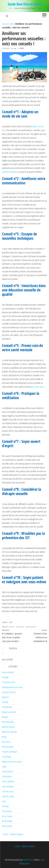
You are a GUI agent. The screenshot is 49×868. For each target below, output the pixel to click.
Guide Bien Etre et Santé (24, 4)
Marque (5, 717)
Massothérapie (8, 722)
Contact (5, 834)
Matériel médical (8, 727)
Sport (4, 801)
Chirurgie (5, 677)
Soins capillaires (8, 781)
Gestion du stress (9, 692)
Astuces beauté (8, 672)
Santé (11, 24)
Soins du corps (8, 791)
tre (38, 387)
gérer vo (34, 387)
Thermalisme (7, 811)
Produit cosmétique (10, 752)
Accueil (5, 24)
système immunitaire (10, 172)
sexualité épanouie (31, 627)
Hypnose (5, 697)
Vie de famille (7, 821)
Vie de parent (7, 826)
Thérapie (5, 806)
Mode (4, 737)
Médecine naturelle (9, 732)
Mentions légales (17, 834)
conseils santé (20, 627)
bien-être (12, 627)
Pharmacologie (8, 747)
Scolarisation (7, 776)
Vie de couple (7, 816)
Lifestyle (5, 702)
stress (42, 387)
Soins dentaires (8, 786)
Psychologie (7, 757)
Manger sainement (9, 712)
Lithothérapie (7, 707)
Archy (22, 48)
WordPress (28, 860)
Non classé (6, 742)
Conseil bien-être (9, 682)
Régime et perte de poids (12, 762)
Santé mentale (8, 771)
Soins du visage (8, 796)
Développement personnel (12, 687)
